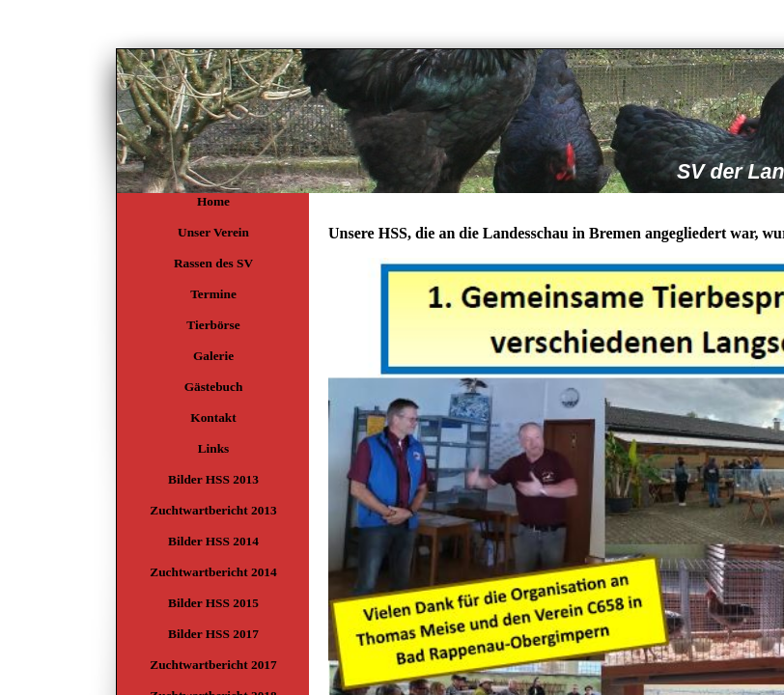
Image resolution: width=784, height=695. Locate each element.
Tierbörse (213, 325)
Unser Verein (213, 232)
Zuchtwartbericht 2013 (213, 510)
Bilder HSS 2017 (213, 634)
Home (213, 201)
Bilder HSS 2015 (213, 603)
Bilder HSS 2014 (213, 541)
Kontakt (213, 417)
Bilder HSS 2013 (213, 479)
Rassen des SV (213, 263)
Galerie (213, 356)
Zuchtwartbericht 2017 (213, 665)
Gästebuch (214, 387)
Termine (213, 294)
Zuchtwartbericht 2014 (213, 572)
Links (214, 448)
